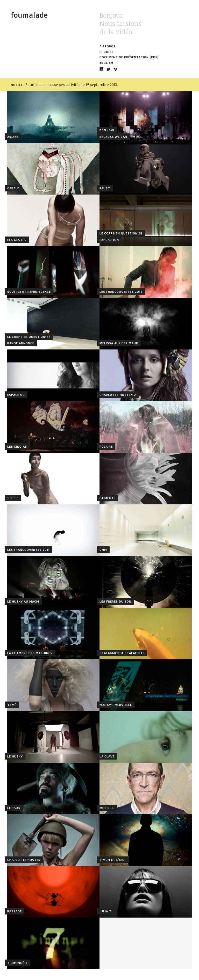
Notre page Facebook (101, 69)
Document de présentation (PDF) (129, 57)
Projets (106, 52)
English (106, 63)
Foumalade (29, 15)
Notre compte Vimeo (115, 69)
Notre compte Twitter (108, 69)
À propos (108, 46)
